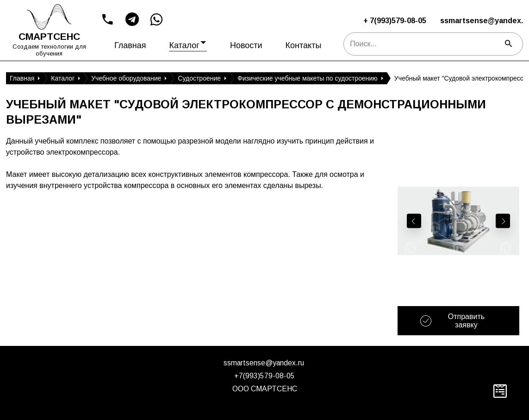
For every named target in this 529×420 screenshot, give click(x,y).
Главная (130, 45)
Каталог (188, 43)
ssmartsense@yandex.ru (264, 363)
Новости (246, 45)
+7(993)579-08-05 (264, 376)
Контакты (304, 45)
